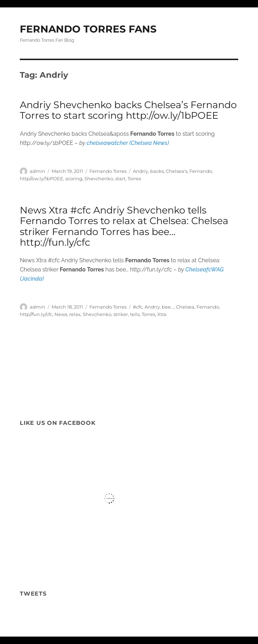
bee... (168, 307)
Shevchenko (99, 178)
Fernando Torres (108, 171)
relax (75, 314)
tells (135, 314)
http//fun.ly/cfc (36, 314)
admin (37, 171)
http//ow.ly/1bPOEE (42, 178)
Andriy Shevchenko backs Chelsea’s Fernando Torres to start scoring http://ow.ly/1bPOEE (128, 110)
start (120, 178)
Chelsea (185, 307)
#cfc (138, 307)
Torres (134, 178)
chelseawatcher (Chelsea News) (128, 143)
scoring (74, 178)
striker (121, 314)
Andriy (140, 171)
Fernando (201, 171)
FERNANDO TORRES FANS (88, 29)
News (61, 314)
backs (157, 171)
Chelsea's (177, 171)
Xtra (162, 314)
